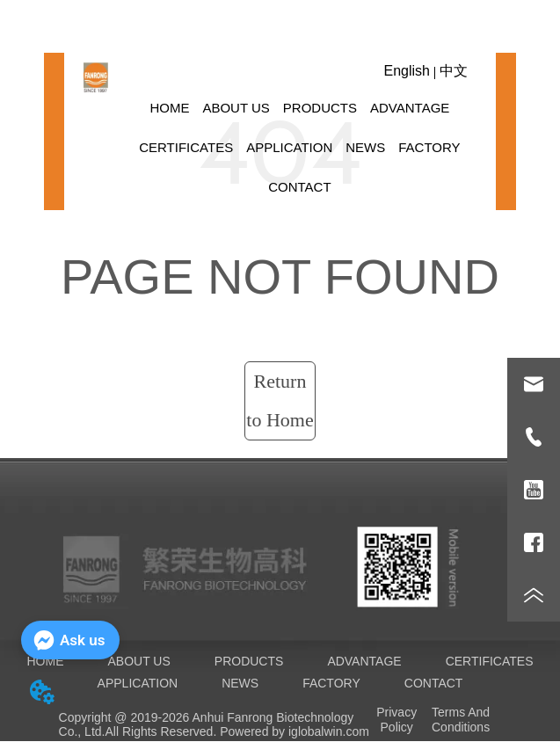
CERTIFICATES (186, 147)
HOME (169, 108)
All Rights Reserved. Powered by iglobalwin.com (236, 731)
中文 (454, 71)
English (406, 71)
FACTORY (429, 147)
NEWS (365, 147)
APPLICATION (289, 147)
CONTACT (299, 187)
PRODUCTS (320, 108)
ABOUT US (236, 108)
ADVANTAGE (410, 108)
